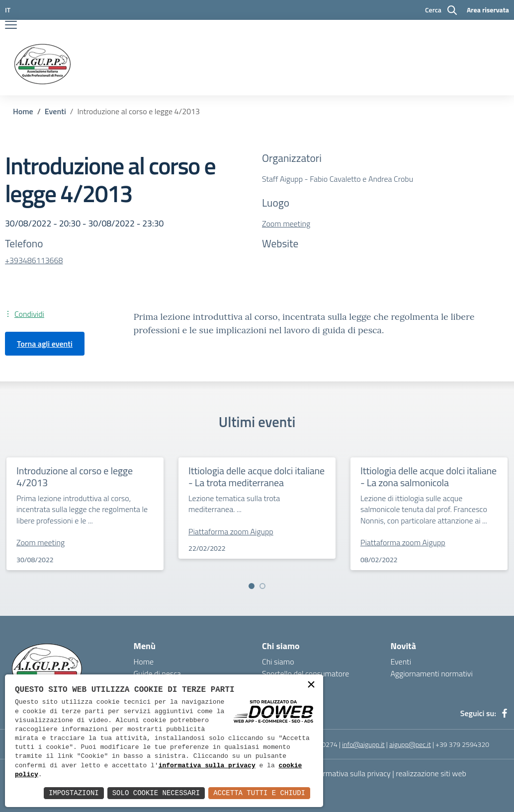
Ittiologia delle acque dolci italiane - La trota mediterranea (257, 477)
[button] (252, 586)
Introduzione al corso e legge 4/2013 (75, 477)
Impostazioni (74, 793)
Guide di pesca (158, 673)
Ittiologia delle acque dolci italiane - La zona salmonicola (428, 477)
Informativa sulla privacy (350, 773)
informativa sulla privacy (207, 766)
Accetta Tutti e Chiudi (259, 793)
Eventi (55, 111)
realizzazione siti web (431, 773)
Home (23, 111)
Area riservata (488, 10)
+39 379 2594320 (462, 744)
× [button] (311, 686)
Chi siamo (278, 662)
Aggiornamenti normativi (432, 673)
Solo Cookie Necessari (156, 793)
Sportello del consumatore (305, 673)
